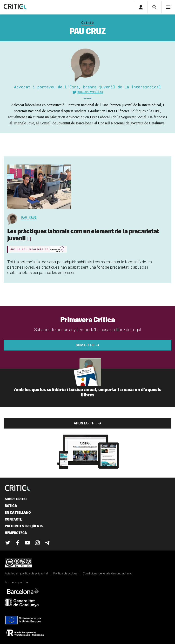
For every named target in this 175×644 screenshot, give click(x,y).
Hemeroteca (16, 533)
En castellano (18, 512)
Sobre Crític (16, 499)
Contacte (13, 519)
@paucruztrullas (90, 92)
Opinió (87, 23)
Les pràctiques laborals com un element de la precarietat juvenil (83, 234)
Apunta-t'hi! (85, 423)
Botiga (11, 506)
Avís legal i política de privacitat (27, 573)
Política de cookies (65, 573)
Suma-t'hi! (85, 345)
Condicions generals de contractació (107, 573)
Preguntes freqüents (24, 526)
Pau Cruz (29, 217)
